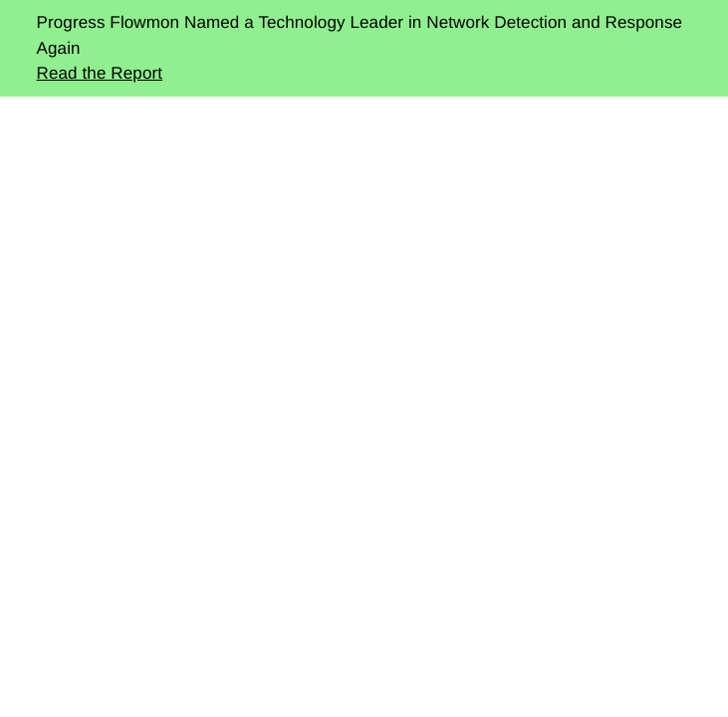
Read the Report (100, 73)
